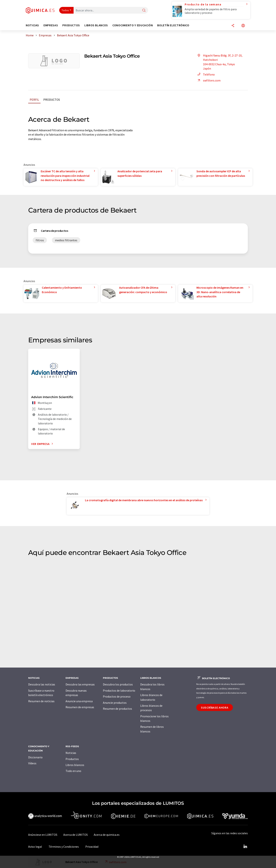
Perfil (34, 100)
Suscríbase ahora (215, 707)
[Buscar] (144, 11)
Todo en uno (73, 771)
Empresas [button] (51, 25)
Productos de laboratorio (119, 690)
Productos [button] (71, 25)
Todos (65, 10)
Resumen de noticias (41, 701)
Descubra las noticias (42, 684)
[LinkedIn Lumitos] (245, 847)
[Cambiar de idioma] (243, 26)
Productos (52, 100)
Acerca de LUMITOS (76, 835)
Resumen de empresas (80, 707)
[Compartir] (233, 26)
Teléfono (206, 74)
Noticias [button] (32, 25)
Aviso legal (35, 847)
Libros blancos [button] (96, 25)
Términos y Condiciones (64, 847)
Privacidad (92, 847)
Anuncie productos (115, 703)
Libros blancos (75, 765)
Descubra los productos (118, 684)
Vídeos (32, 763)
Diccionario (35, 757)
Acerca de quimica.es (107, 835)
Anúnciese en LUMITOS (43, 835)
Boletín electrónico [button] (173, 25)
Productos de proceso (117, 696)
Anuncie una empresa (79, 701)
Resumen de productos (117, 709)
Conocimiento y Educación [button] (133, 25)
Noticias (71, 753)
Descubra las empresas (80, 684)
